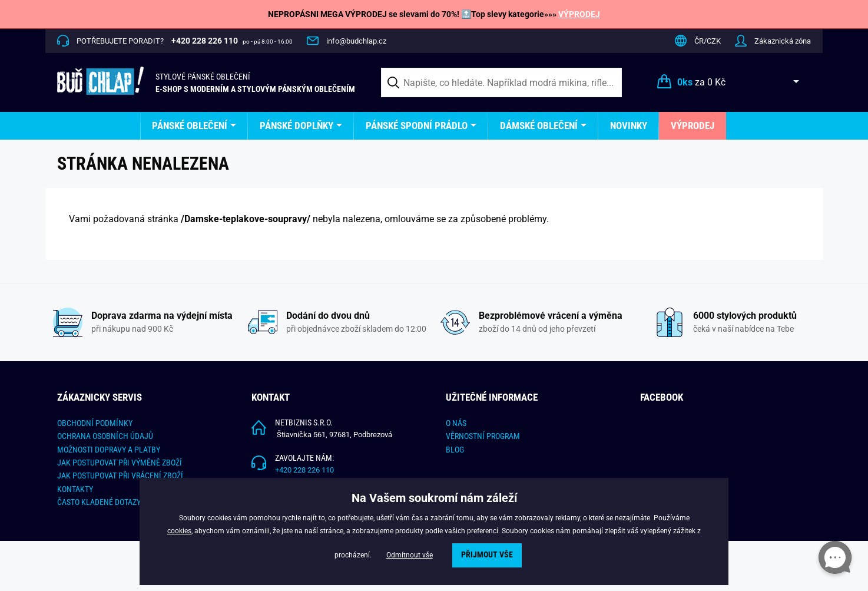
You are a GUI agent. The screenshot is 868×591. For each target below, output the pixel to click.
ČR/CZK (708, 41)
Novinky (629, 126)
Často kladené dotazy (99, 502)
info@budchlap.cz (356, 41)
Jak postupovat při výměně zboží (120, 463)
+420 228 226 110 (304, 470)
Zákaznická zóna (783, 41)
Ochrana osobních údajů (105, 436)
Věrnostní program (483, 436)
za (701, 82)
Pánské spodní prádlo (417, 126)
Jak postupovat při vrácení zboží (120, 476)
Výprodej (693, 126)
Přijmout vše (487, 555)
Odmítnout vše (410, 555)
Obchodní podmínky (95, 423)
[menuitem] (194, 126)
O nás (456, 423)
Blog (455, 450)
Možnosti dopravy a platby (109, 450)
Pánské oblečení (190, 126)
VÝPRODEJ (579, 14)
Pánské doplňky (296, 126)
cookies (179, 531)
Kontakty (75, 489)
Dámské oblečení (539, 126)
